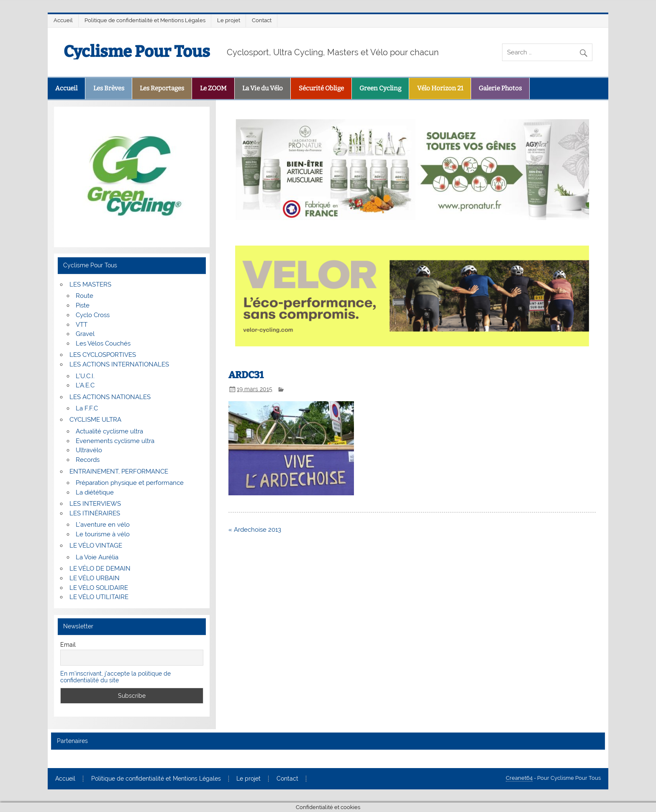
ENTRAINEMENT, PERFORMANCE (119, 471)
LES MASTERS (90, 284)
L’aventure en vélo (103, 525)
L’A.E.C (85, 385)
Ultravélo (89, 450)
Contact (262, 20)
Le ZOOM (213, 88)
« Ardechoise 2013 (255, 530)
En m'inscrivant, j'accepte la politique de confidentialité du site (115, 677)
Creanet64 (519, 778)
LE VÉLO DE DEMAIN (100, 569)
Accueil (63, 20)
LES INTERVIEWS (95, 504)
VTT (82, 325)
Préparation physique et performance (130, 483)
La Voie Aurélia (97, 557)
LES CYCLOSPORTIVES (103, 355)
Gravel (85, 334)
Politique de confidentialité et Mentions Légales (145, 20)
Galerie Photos (500, 88)
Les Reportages (162, 88)
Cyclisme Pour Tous (137, 51)
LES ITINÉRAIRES (95, 513)
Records (88, 460)
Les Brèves (109, 88)
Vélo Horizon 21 (440, 88)
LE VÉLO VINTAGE (96, 546)
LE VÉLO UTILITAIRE (99, 597)
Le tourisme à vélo (103, 534)
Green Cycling (380, 88)
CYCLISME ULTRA (95, 420)
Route (85, 296)
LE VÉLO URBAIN (95, 578)
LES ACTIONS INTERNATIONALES (119, 364)
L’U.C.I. (85, 376)
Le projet (229, 20)
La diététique (95, 492)
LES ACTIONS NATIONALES (110, 397)
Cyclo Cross (93, 315)
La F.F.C (87, 408)
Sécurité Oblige (321, 88)
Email (68, 645)
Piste (83, 305)
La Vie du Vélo (263, 88)
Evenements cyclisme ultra (115, 441)
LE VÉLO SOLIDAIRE (99, 588)
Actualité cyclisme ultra (109, 431)
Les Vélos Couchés (103, 343)
